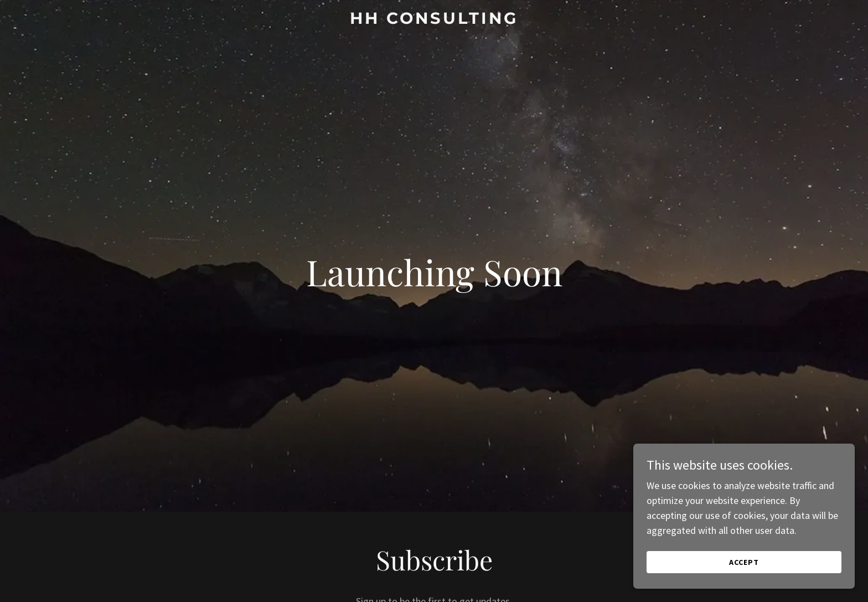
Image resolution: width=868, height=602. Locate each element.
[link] (434, 20)
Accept (744, 562)
